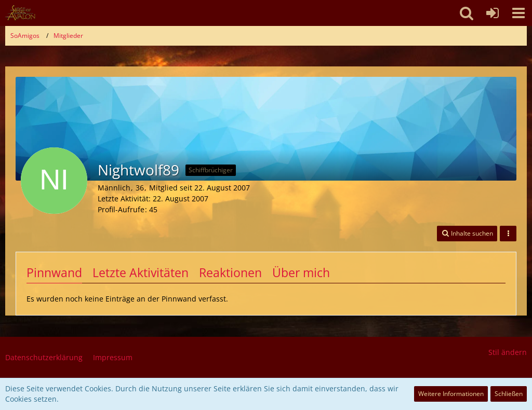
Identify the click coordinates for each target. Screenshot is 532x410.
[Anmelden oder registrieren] (493, 13)
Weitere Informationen (451, 394)
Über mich (301, 272)
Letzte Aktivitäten (141, 272)
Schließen (509, 394)
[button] (518, 13)
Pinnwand (54, 272)
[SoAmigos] (20, 13)
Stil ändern (508, 352)
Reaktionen (230, 272)
